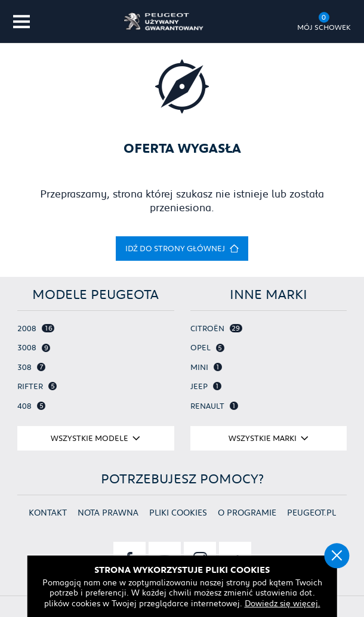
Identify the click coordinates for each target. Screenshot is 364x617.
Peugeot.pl (311, 512)
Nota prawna (108, 512)
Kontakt (48, 512)
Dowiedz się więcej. (283, 603)
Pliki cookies (178, 512)
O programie (247, 512)
